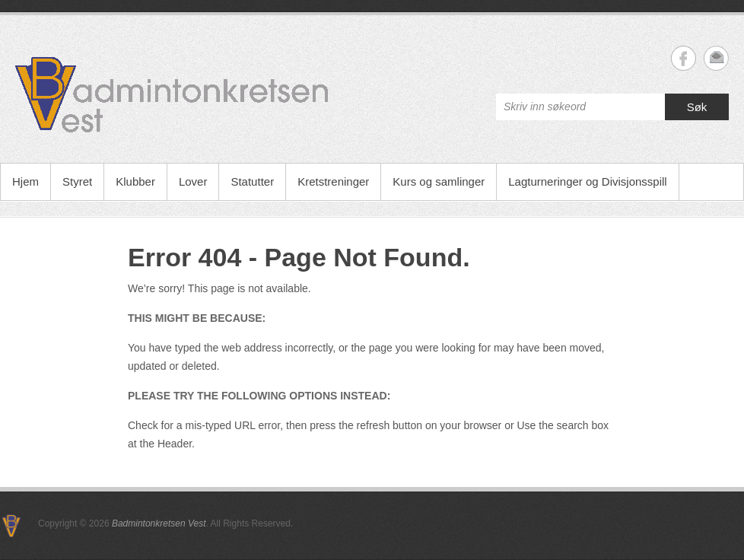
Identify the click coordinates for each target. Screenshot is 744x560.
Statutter (252, 181)
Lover (193, 181)
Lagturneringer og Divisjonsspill (587, 181)
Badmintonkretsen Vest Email (716, 58)
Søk (697, 107)
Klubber (135, 181)
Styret (77, 181)
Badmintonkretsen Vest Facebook (684, 58)
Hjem (25, 181)
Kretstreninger (333, 181)
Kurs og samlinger (439, 181)
